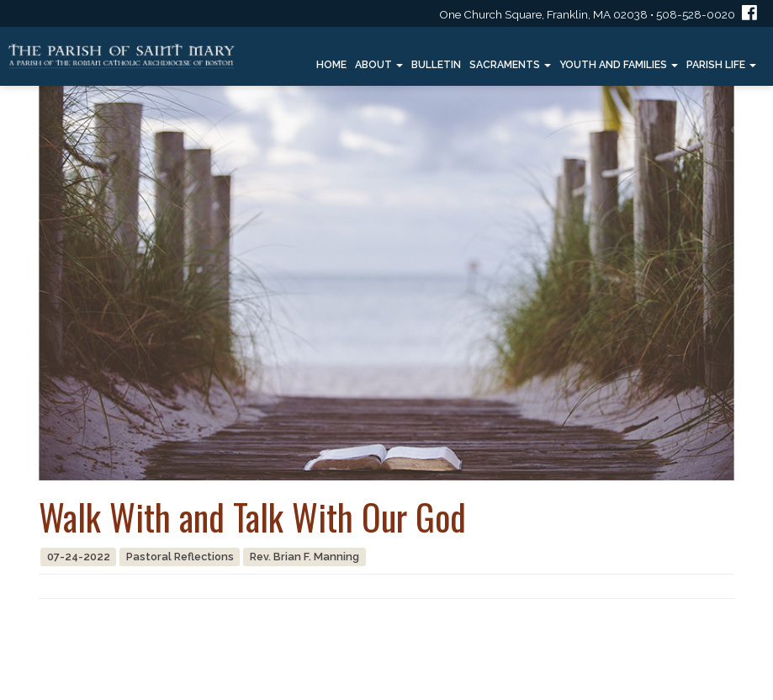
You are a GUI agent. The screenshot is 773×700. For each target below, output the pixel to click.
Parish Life (721, 65)
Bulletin (436, 65)
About (379, 65)
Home (331, 65)
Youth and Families (619, 65)
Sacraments (510, 65)
